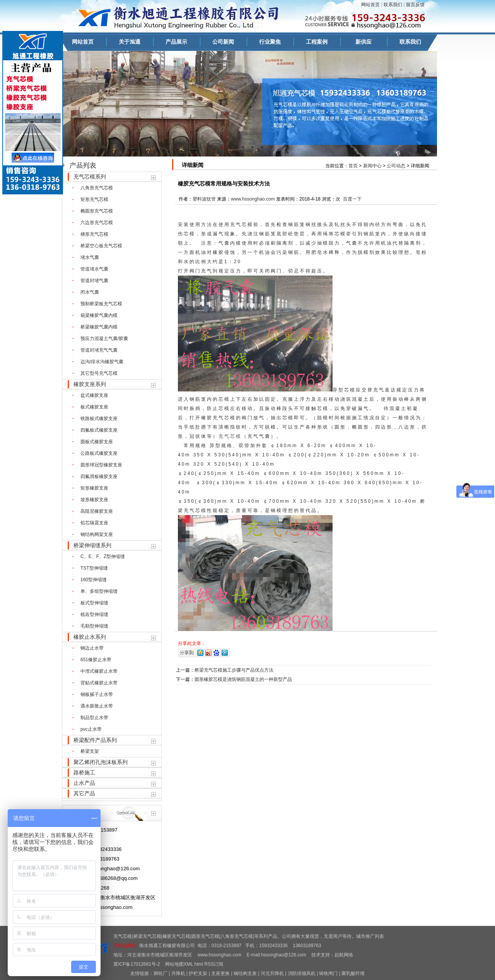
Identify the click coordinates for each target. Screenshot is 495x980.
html (199, 964)
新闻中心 (372, 166)
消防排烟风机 (302, 973)
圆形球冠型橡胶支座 (101, 465)
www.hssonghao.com (253, 199)
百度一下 (352, 199)
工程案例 (317, 42)
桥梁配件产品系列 (95, 740)
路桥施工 (84, 772)
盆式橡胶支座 (94, 395)
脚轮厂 (160, 973)
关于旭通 (130, 42)
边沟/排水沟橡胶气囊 (102, 362)
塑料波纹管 (204, 199)
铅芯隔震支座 (94, 523)
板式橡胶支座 (94, 407)
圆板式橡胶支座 (97, 442)
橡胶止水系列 (90, 637)
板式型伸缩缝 (94, 603)
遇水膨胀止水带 (97, 706)
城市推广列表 (370, 936)
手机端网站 (125, 946)
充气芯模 (242, 225)
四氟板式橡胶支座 (99, 430)
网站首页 (370, 5)
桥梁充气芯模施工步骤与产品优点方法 (234, 670)
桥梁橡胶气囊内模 (99, 327)
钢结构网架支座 (97, 534)
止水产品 (84, 783)
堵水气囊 (90, 257)
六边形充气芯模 (97, 223)
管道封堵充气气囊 (99, 350)
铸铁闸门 (328, 973)
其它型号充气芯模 (99, 373)
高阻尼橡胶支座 (97, 511)
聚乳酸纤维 (353, 973)
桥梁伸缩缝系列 (92, 545)
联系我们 (393, 5)
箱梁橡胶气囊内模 (99, 315)
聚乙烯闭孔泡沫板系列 (101, 762)
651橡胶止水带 (96, 660)
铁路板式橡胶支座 (99, 419)
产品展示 (176, 42)
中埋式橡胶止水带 (99, 671)
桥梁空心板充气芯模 (101, 246)
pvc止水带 (91, 729)
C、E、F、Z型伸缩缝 (103, 556)
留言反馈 (415, 5)
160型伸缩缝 (94, 580)
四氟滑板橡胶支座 (99, 476)
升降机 (178, 973)
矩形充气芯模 (94, 199)
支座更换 (220, 973)
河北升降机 (272, 973)
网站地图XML (179, 964)
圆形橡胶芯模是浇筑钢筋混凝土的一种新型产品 (243, 679)
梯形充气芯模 (94, 234)
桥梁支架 (90, 751)
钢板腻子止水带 (97, 694)
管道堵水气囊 (94, 269)
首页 (353, 166)
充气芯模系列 (90, 177)
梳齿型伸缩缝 (94, 614)
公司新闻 (223, 42)
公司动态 (396, 166)
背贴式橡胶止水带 (99, 683)
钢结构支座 (245, 973)
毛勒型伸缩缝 (94, 626)
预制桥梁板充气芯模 (101, 304)
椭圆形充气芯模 (97, 211)
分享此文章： (192, 643)
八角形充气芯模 (97, 188)
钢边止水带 (92, 648)
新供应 (364, 42)
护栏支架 (198, 973)
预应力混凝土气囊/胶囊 (104, 339)
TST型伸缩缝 (94, 568)
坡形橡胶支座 (94, 500)
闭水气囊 (90, 292)
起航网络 (344, 955)
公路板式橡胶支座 (99, 453)
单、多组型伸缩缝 (99, 591)
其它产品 (84, 793)
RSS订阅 (214, 964)
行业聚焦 (270, 42)
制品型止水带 (94, 718)
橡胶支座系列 (90, 384)
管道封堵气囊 (94, 281)
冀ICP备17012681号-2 (137, 964)
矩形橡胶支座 (94, 488)
